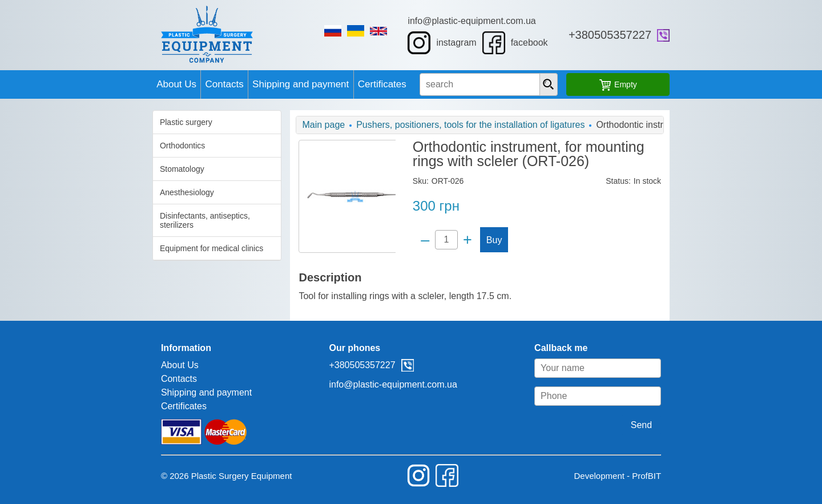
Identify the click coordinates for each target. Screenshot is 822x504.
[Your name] (682, 368)
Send (725, 425)
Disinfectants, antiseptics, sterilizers (139, 216)
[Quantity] (442, 240)
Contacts (172, 84)
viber (747, 35)
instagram (470, 43)
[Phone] (682, 396)
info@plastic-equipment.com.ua (499, 21)
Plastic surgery (102, 122)
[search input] (514, 84)
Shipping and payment (269, 84)
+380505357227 (694, 35)
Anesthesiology (103, 192)
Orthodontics (98, 146)
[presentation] (599, 84)
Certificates (371, 84)
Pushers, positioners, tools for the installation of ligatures (429, 125)
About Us (103, 84)
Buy (490, 240)
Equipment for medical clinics (128, 239)
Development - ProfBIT (701, 476)
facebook (543, 43)
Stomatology (98, 169)
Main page (282, 125)
